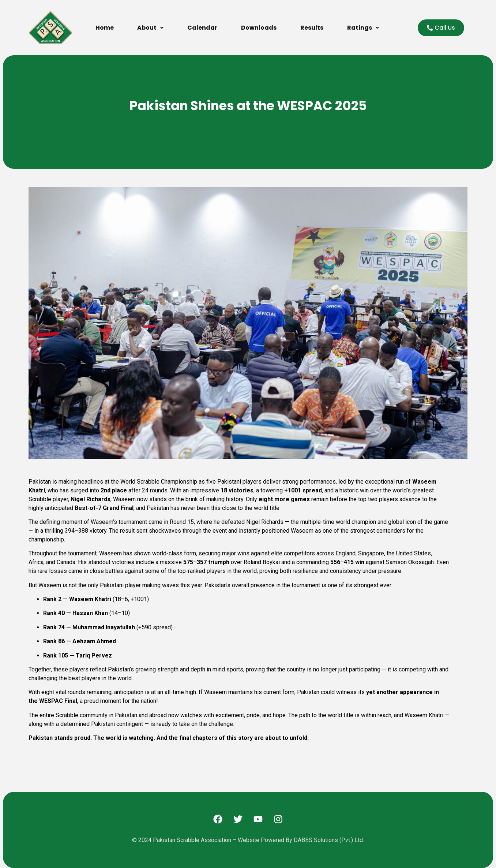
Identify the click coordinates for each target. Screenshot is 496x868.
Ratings (363, 28)
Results (312, 28)
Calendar (202, 28)
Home (105, 28)
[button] (151, 28)
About (150, 28)
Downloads (259, 28)
